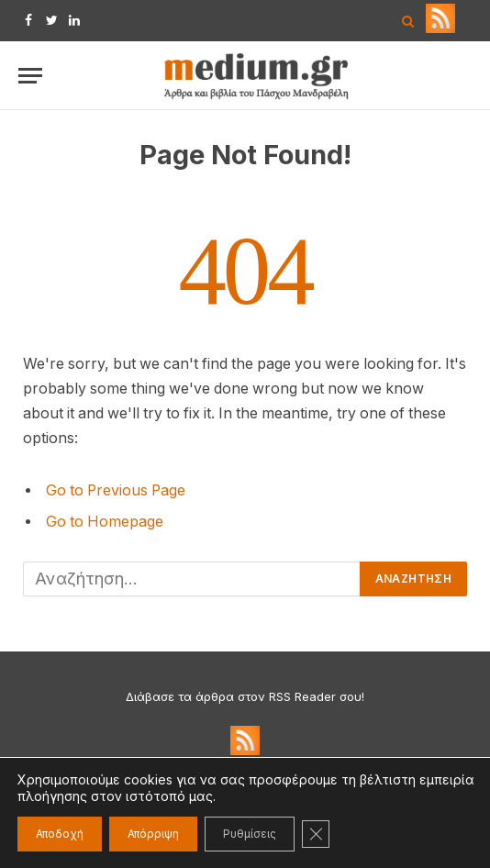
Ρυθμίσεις (250, 834)
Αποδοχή (60, 834)
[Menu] (30, 76)
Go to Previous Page (116, 490)
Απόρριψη (153, 834)
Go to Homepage (105, 522)
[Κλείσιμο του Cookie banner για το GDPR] (316, 834)
